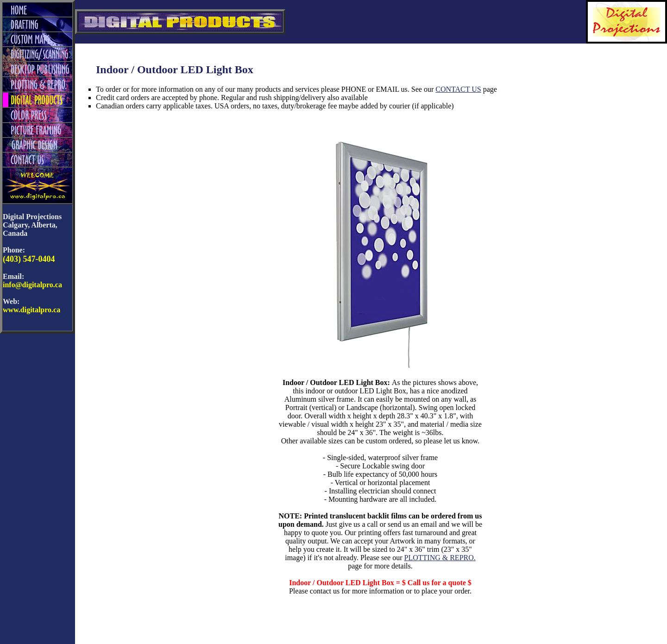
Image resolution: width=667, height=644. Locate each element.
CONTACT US (458, 89)
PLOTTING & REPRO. (440, 558)
